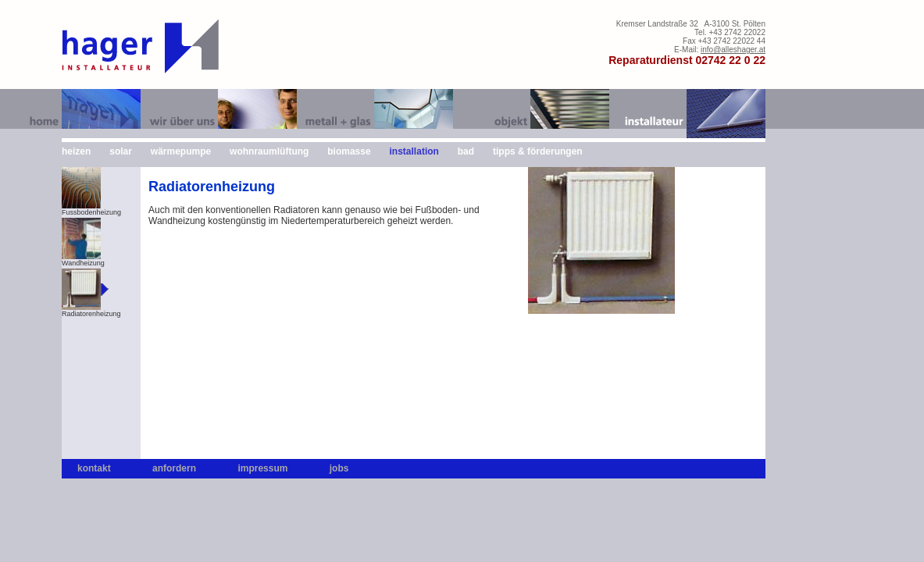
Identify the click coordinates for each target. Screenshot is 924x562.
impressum (262, 468)
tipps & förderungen (538, 151)
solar (121, 151)
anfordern (174, 468)
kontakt (94, 468)
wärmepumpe (181, 151)
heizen (76, 151)
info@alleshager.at (733, 50)
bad (466, 151)
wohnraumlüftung (269, 151)
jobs (339, 468)
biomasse (349, 151)
